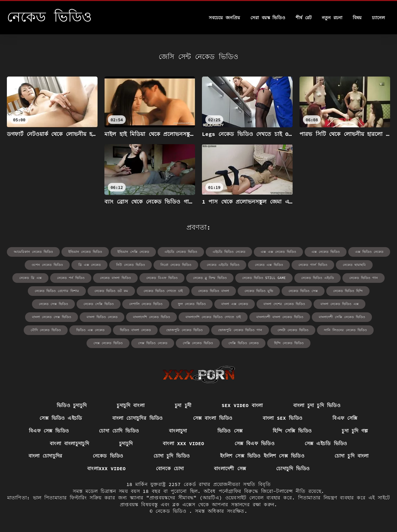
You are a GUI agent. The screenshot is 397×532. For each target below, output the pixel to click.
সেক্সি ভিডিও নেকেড (243, 343)
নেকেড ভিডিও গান (364, 278)
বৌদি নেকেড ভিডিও (46, 330)
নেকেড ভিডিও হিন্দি (348, 291)
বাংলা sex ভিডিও (283, 418)
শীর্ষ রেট (304, 18)
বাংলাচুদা (178, 431)
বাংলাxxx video (106, 469)
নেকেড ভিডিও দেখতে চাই (163, 291)
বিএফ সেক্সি (345, 418)
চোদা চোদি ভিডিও (119, 431)
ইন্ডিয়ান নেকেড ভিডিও (85, 252)
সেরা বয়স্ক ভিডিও (268, 18)
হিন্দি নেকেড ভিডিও (289, 343)
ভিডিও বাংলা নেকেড (135, 330)
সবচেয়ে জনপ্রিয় (224, 18)
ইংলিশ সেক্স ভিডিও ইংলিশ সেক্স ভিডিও (262, 456)
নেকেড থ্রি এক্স (30, 278)
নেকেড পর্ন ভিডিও (71, 278)
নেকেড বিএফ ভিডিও (162, 278)
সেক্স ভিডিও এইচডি (61, 418)
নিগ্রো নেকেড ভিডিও (176, 265)
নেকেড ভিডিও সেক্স (303, 291)
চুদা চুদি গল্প (355, 431)
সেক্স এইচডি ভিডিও (326, 443)
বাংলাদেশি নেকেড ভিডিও (151, 317)
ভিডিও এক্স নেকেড (90, 330)
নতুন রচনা (332, 18)
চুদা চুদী (183, 405)
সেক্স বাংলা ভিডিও (213, 418)
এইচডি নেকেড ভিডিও (181, 252)
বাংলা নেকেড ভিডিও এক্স (339, 304)
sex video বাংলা (242, 405)
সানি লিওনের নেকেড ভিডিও (345, 330)
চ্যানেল (378, 18)
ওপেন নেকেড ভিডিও (47, 265)
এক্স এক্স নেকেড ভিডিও (278, 252)
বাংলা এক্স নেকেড (235, 304)
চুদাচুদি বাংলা (131, 405)
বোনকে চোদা (170, 469)
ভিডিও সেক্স (230, 431)
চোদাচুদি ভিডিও (293, 469)
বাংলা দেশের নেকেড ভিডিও (284, 304)
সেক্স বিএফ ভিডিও (254, 443)
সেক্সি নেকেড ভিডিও (198, 343)
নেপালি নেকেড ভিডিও (146, 304)
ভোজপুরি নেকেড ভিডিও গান (240, 330)
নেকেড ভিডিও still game (264, 278)
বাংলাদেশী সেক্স (230, 469)
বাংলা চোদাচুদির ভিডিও (138, 418)
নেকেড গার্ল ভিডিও (313, 265)
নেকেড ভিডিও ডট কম (111, 291)
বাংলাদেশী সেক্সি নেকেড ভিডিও (342, 317)
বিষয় (357, 18)
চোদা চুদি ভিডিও (172, 456)
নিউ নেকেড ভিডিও (131, 265)
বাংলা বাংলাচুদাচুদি (69, 443)
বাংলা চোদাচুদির (46, 456)
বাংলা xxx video (183, 443)
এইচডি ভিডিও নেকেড (229, 252)
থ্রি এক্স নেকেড (89, 265)
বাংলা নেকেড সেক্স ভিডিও (52, 317)
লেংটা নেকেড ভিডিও (293, 330)
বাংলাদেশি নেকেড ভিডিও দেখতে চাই (213, 317)
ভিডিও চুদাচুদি (72, 405)
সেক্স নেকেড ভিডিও (108, 343)
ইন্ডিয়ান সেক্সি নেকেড (133, 252)
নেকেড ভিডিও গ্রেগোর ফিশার (57, 291)
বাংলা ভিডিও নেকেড (102, 317)
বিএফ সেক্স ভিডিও (49, 431)
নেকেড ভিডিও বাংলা (214, 291)
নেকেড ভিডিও (108, 456)
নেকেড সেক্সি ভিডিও (99, 304)
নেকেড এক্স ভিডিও (269, 265)
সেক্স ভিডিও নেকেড (153, 343)
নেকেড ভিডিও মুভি (259, 291)
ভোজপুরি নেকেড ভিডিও (184, 330)
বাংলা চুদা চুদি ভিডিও (317, 405)
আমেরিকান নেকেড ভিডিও (33, 252)
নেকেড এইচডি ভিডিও (223, 265)
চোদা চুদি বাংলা (352, 456)
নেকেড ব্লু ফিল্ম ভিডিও (210, 278)
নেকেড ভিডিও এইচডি (317, 278)
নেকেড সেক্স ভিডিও (53, 304)
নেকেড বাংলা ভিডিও (115, 278)
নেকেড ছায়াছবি (354, 265)
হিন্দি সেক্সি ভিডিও (292, 431)
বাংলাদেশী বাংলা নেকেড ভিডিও (280, 317)
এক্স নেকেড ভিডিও (326, 252)
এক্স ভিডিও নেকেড (369, 252)
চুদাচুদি (126, 443)
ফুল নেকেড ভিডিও (192, 304)
